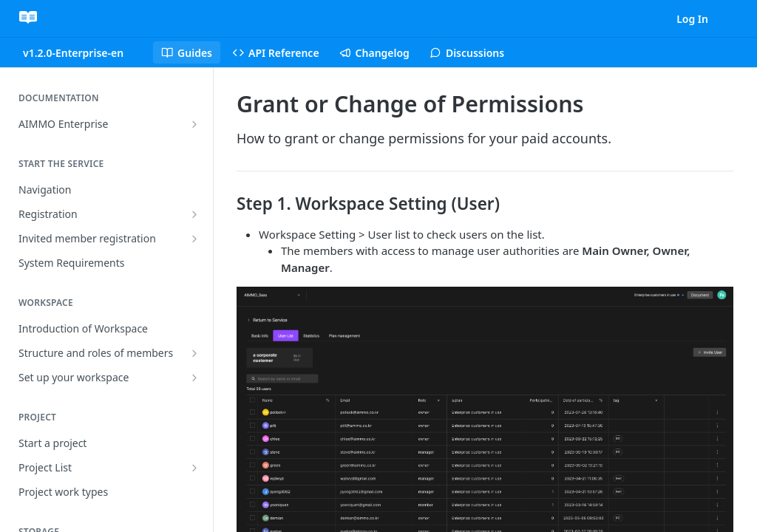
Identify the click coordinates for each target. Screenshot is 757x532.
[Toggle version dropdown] (82, 52)
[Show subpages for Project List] (194, 468)
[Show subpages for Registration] (194, 214)
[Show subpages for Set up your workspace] (194, 378)
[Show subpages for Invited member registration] (194, 239)
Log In (692, 19)
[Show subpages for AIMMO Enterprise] (194, 124)
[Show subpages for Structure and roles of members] (194, 353)
